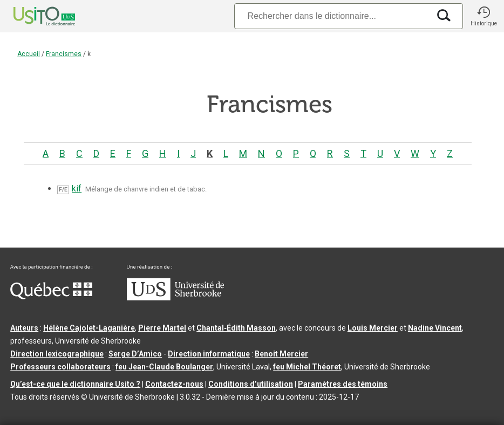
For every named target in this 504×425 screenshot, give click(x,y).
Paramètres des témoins (343, 384)
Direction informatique (209, 354)
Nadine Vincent (435, 328)
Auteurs (24, 328)
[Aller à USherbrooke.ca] (175, 298)
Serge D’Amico (135, 354)
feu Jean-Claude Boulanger (164, 367)
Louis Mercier (373, 328)
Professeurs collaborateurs (60, 367)
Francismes (64, 54)
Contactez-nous (174, 384)
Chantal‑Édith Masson (236, 328)
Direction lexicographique (57, 354)
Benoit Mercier (281, 354)
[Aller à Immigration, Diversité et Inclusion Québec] (51, 297)
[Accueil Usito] (32, 16)
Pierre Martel (162, 328)
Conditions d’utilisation (251, 384)
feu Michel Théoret (307, 367)
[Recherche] (332, 16)
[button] (483, 16)
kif (77, 188)
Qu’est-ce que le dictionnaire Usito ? (75, 384)
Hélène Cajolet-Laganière (89, 328)
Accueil (29, 54)
